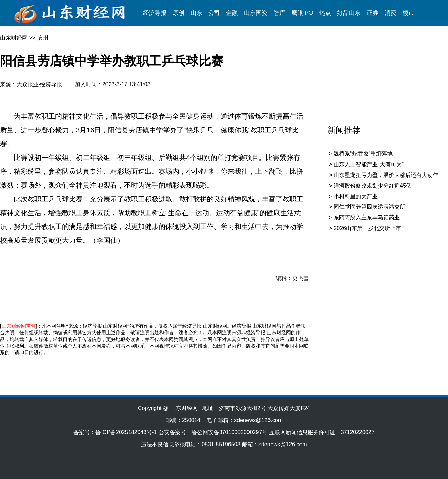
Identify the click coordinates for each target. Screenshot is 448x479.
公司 (214, 13)
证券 (373, 13)
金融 (232, 13)
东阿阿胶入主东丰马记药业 (367, 217)
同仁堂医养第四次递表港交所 (369, 207)
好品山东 (349, 13)
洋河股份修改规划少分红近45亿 (373, 186)
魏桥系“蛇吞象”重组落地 (363, 154)
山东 (196, 13)
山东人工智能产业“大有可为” (369, 164)
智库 (279, 13)
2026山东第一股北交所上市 (367, 228)
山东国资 (256, 13)
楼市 (408, 13)
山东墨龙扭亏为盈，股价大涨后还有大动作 (386, 175)
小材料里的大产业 (356, 196)
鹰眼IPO (302, 13)
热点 (325, 13)
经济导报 (155, 13)
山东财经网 (14, 38)
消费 (390, 13)
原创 (179, 13)
